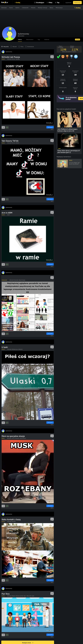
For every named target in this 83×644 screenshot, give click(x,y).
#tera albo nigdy (30, 596)
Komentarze (31, 47)
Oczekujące (40, 3)
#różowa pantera (20, 596)
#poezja (18, 59)
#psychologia (22, 280)
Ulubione (47, 40)
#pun (25, 596)
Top (58, 3)
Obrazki (15, 47)
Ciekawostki (25, 8)
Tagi (39, 40)
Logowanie (68, 3)
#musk (13, 438)
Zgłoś (52, 129)
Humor (11, 8)
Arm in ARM (7, 213)
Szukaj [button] (78, 8)
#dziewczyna (15, 349)
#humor (14, 59)
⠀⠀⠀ (4, 278)
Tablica (20, 40)
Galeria (17, 8)
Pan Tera (6, 594)
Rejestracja (77, 3)
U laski (5, 347)
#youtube (16, 280)
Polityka (33, 8)
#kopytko (17, 438)
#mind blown (23, 438)
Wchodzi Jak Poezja (11, 57)
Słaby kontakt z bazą (11, 519)
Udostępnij (50, 127)
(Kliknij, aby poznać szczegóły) (69, 52)
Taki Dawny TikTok (10, 141)
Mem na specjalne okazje (13, 436)
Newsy (51, 8)
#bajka (14, 596)
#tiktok (18, 143)
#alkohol (20, 349)
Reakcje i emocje (43, 8)
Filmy (51, 3)
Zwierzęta (4, 8)
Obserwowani (30, 40)
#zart (8, 215)
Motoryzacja (59, 8)
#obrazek (9, 59)
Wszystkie (6, 47)
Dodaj (18, 3)
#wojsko (14, 522)
